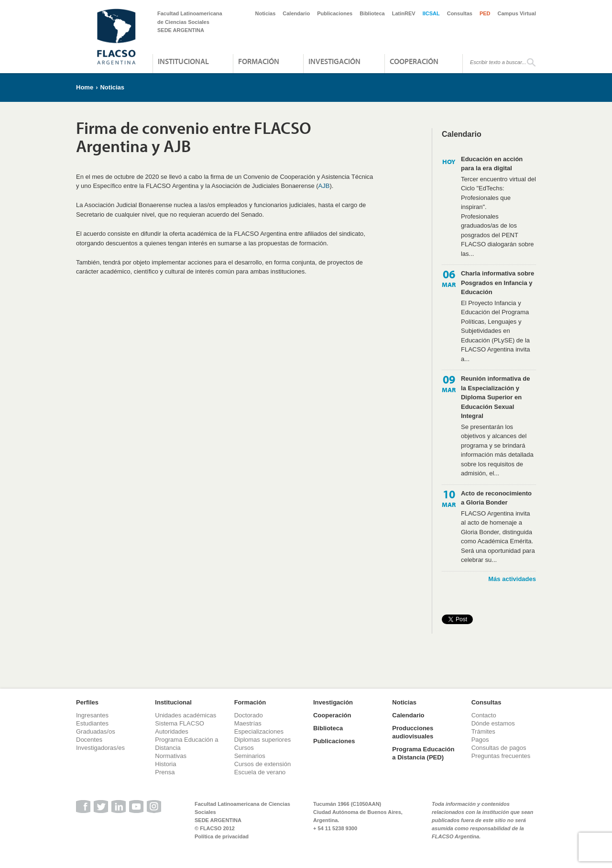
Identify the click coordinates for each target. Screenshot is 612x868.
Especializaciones (259, 731)
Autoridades (171, 731)
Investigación (334, 61)
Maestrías (248, 723)
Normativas (171, 756)
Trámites (483, 731)
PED (485, 13)
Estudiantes (92, 723)
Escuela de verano (260, 772)
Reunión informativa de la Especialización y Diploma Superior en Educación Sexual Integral (495, 397)
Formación (259, 61)
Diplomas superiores (263, 740)
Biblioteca (372, 13)
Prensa (165, 772)
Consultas (460, 13)
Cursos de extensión (263, 764)
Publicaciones (335, 13)
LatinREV (404, 13)
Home (85, 87)
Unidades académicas (186, 715)
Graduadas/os (96, 731)
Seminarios (250, 756)
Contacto (484, 715)
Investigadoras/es (100, 748)
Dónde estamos (493, 723)
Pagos (480, 740)
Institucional (183, 61)
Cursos (244, 748)
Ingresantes (92, 715)
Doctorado (249, 715)
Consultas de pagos (499, 748)
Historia (165, 764)
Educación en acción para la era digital (492, 164)
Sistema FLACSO (180, 723)
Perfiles (87, 702)
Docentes (89, 740)
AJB (324, 186)
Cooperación (414, 61)
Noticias (266, 13)
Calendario (296, 13)
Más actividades (512, 579)
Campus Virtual (517, 13)
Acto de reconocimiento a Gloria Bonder (496, 498)
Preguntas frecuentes (501, 756)
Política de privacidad (222, 836)
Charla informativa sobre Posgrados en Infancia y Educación (497, 283)
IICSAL (431, 13)
